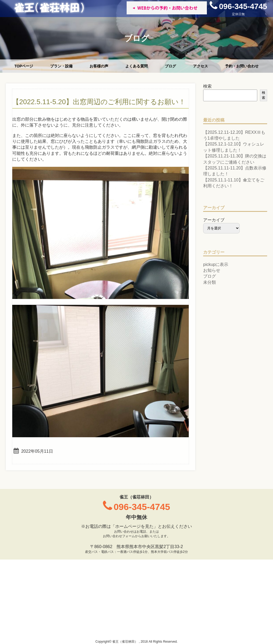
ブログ (170, 66)
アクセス (200, 66)
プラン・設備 (61, 66)
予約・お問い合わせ (242, 66)
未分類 (210, 282)
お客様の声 (99, 66)
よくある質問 (136, 66)
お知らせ (212, 270)
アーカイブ (214, 220)
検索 (207, 86)
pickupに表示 (216, 264)
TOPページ (24, 66)
